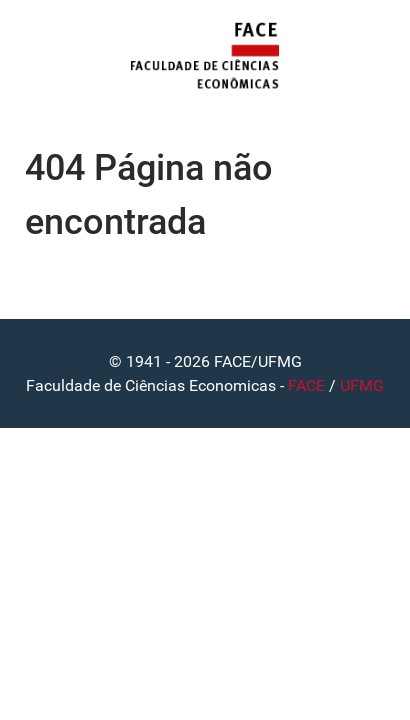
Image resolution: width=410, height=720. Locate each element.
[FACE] (205, 56)
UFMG (362, 385)
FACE (306, 385)
